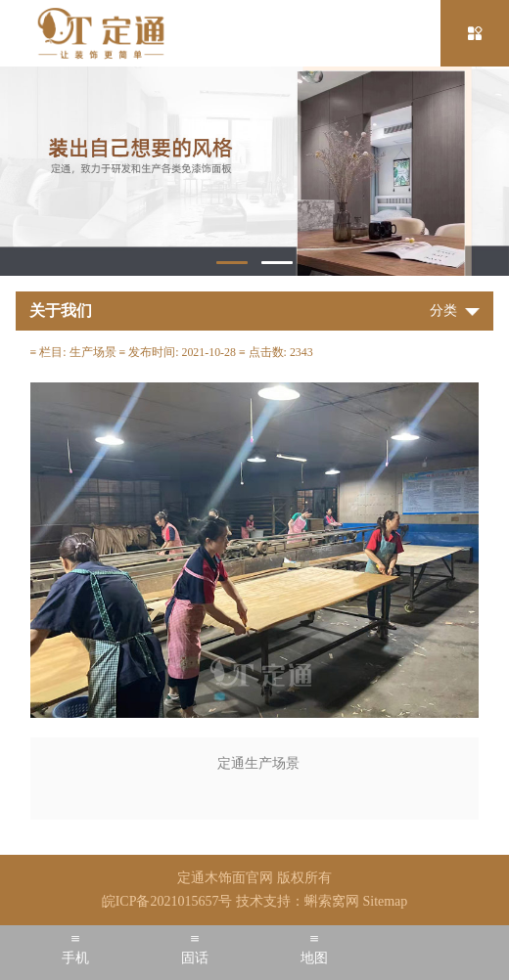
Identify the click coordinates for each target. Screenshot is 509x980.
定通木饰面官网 (225, 878)
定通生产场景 (258, 763)
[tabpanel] (254, 171)
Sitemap (385, 901)
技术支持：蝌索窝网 (298, 901)
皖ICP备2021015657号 (167, 901)
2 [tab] (277, 263)
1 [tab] (232, 263)
